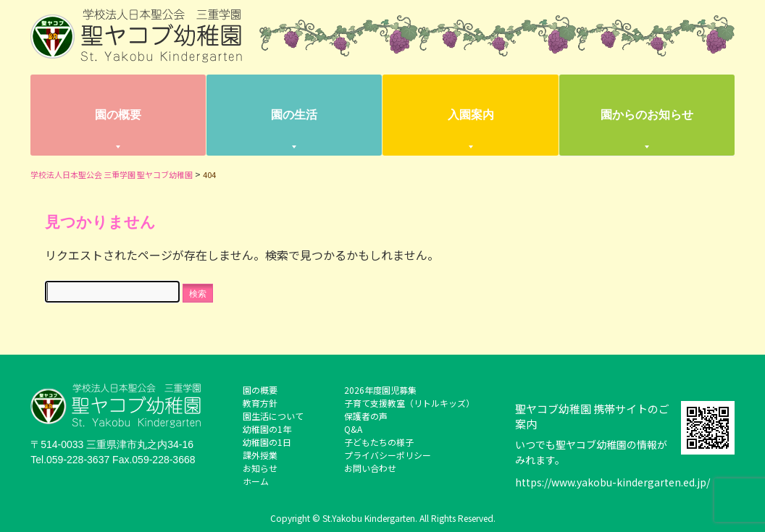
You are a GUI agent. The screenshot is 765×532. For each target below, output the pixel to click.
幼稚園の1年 (267, 429)
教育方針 (260, 403)
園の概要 (118, 115)
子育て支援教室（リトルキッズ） (409, 403)
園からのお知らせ (647, 115)
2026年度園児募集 (380, 390)
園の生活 (294, 115)
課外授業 (260, 455)
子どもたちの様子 (379, 442)
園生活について (273, 416)
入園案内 (471, 115)
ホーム (256, 481)
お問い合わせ (370, 468)
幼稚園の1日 (267, 442)
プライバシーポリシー (388, 455)
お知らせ (260, 468)
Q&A (353, 429)
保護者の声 (366, 416)
